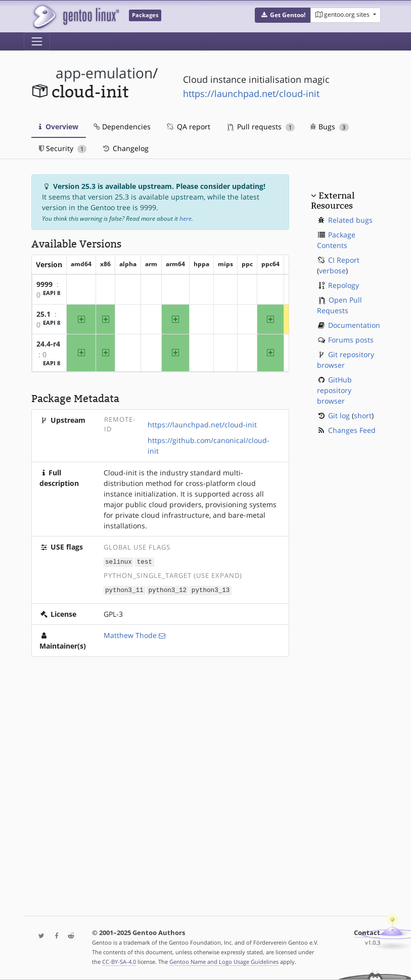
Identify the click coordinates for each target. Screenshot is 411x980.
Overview (59, 127)
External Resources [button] (333, 201)
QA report (188, 127)
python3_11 (124, 589)
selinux (119, 561)
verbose (332, 271)
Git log (339, 415)
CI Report (344, 260)
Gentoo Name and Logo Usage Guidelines (224, 962)
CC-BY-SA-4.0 (119, 962)
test (145, 561)
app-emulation (104, 73)
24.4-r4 (48, 344)
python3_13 (211, 589)
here (186, 218)
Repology (344, 285)
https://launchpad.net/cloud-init (251, 93)
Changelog (125, 148)
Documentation (354, 325)
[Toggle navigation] (37, 41)
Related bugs (350, 220)
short (363, 415)
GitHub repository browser (334, 390)
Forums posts (351, 340)
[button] (283, 15)
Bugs (329, 127)
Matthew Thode (130, 634)
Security (63, 148)
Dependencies (122, 127)
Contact (367, 933)
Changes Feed (352, 430)
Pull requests (261, 127)
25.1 (43, 314)
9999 (44, 284)
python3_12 (167, 589)
